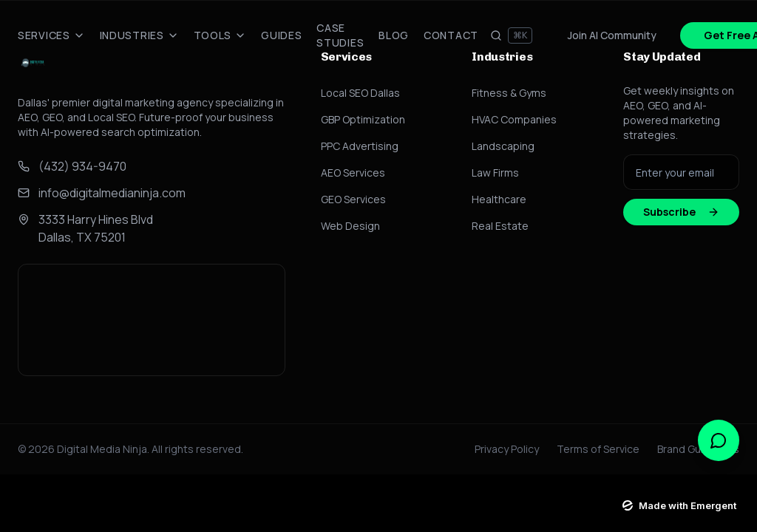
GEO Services (353, 199)
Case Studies (340, 35)
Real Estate (500, 226)
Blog (394, 35)
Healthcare (499, 199)
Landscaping (503, 146)
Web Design (350, 226)
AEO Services (353, 173)
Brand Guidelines (698, 449)
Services (51, 35)
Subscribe (681, 212)
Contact (451, 35)
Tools (220, 35)
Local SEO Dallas (360, 93)
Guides (281, 35)
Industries (139, 35)
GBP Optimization (363, 119)
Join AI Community (612, 35)
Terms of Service (598, 449)
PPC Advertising (360, 146)
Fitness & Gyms (509, 93)
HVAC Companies (514, 119)
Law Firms (495, 173)
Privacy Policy (507, 449)
